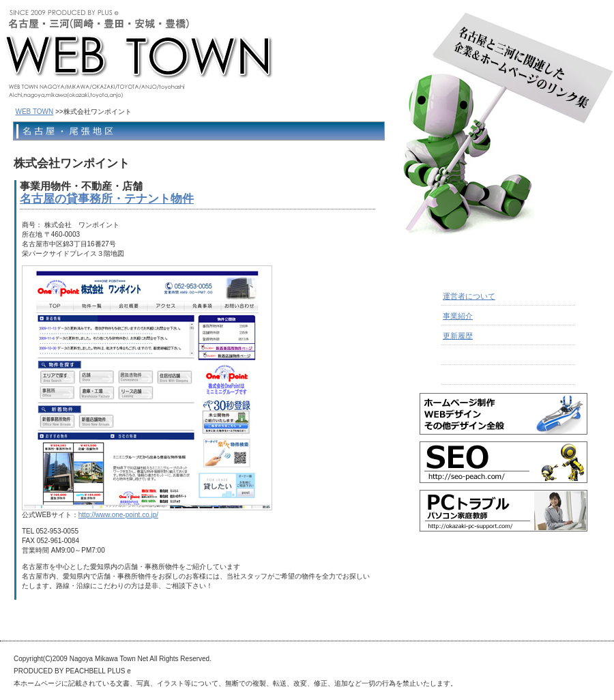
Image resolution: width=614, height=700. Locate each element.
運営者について (469, 296)
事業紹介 (458, 316)
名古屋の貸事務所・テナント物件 (107, 199)
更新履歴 (458, 336)
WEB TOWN (35, 112)
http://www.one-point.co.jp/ (118, 515)
